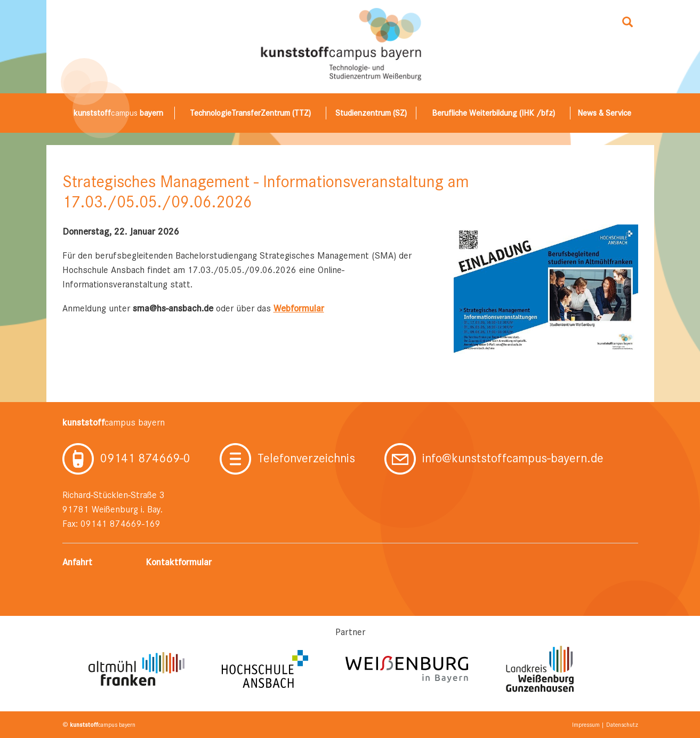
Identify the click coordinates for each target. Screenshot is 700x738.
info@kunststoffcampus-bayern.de (494, 458)
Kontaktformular (179, 562)
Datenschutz (622, 725)
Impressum (586, 725)
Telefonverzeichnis (287, 458)
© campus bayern (99, 725)
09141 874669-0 (126, 458)
